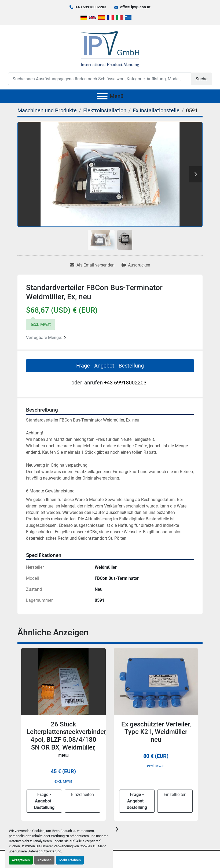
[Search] (100, 79)
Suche (201, 79)
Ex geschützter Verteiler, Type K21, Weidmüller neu (156, 732)
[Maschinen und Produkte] (47, 110)
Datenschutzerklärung (44, 851)
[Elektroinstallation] (105, 110)
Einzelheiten (82, 795)
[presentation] (117, 829)
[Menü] (102, 96)
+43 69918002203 (91, 7)
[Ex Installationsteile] (156, 110)
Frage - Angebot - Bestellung (110, 366)
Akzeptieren (21, 860)
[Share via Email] (92, 265)
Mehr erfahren (70, 860)
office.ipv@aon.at (135, 7)
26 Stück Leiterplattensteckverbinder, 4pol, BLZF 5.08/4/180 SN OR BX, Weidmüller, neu (67, 740)
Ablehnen (44, 860)
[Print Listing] (136, 265)
